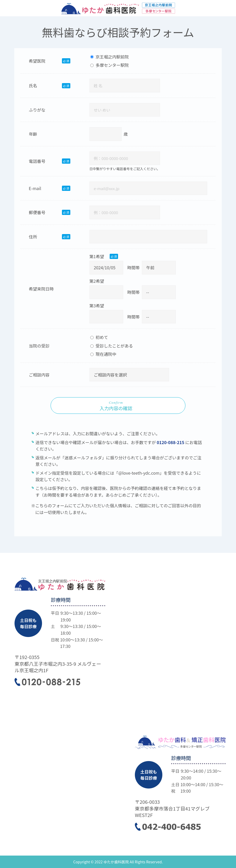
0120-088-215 (171, 442)
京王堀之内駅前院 (110, 57)
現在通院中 (103, 354)
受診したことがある (112, 346)
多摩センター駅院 (110, 65)
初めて (99, 337)
